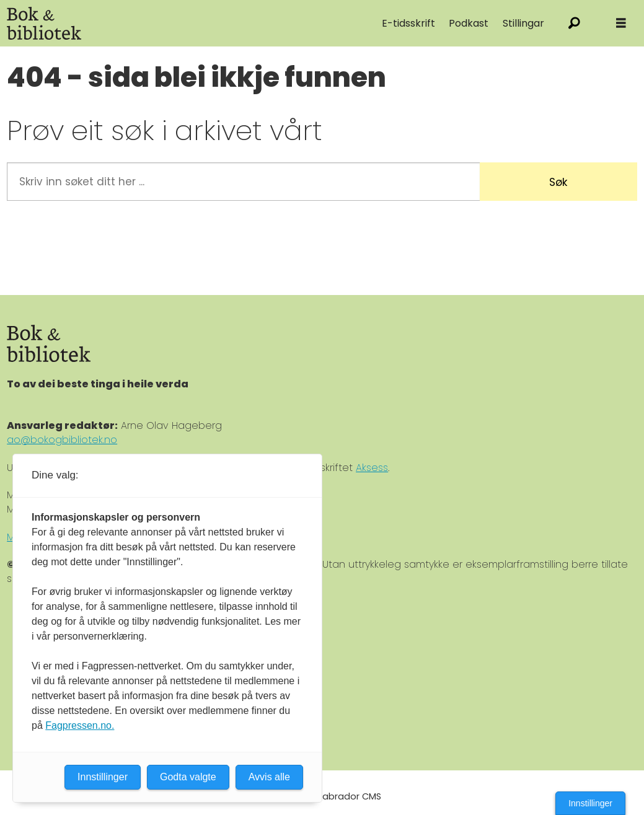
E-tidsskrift (408, 23)
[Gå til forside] (44, 23)
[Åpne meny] (621, 23)
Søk (558, 182)
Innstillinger (590, 803)
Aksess (372, 468)
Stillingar (523, 23)
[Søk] (574, 23)
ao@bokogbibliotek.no (62, 440)
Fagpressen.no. (80, 725)
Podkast (469, 23)
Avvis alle (269, 777)
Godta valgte (188, 777)
